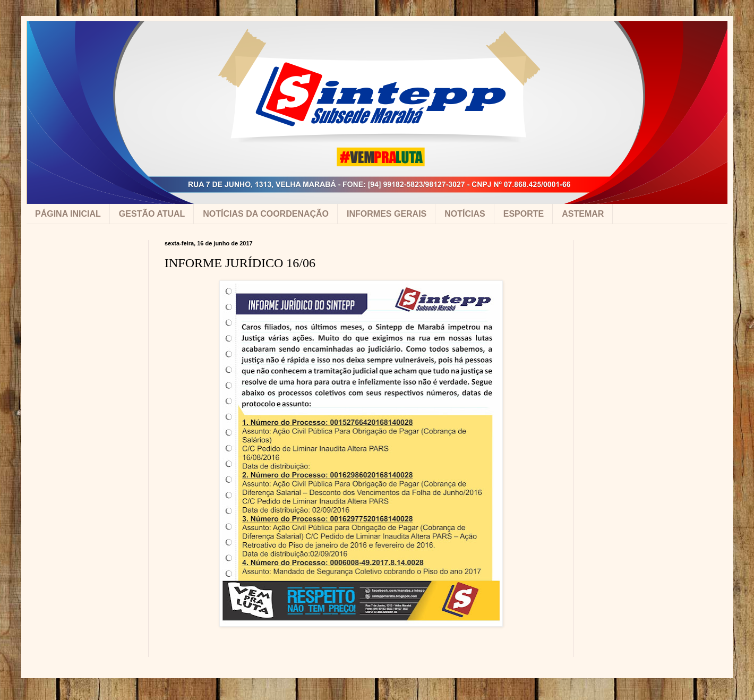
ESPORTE (524, 214)
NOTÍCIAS (465, 214)
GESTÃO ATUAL (152, 214)
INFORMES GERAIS (387, 214)
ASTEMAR (583, 214)
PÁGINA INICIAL (68, 214)
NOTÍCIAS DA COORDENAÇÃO (266, 214)
